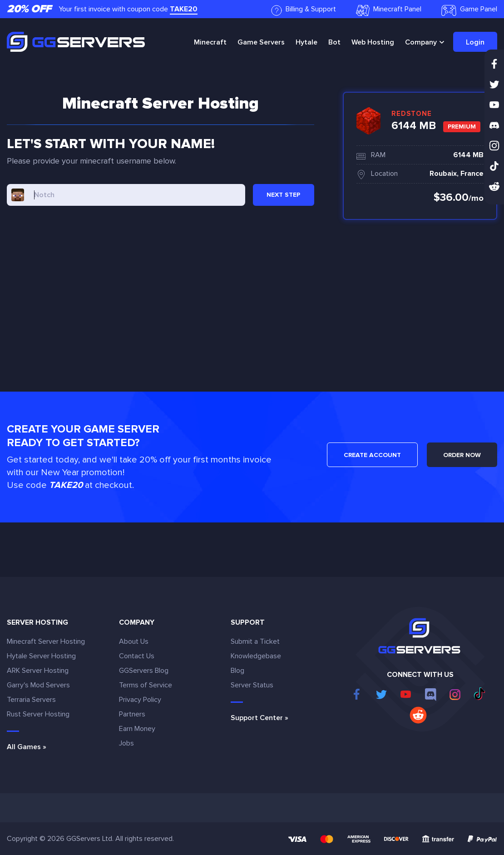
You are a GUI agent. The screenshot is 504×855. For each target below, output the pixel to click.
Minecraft (210, 42)
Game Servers (261, 42)
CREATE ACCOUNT (372, 455)
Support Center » (259, 718)
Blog (237, 671)
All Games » (27, 747)
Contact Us (137, 656)
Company (421, 42)
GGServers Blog (144, 671)
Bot (334, 42)
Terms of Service (146, 685)
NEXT (283, 195)
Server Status (252, 685)
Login (475, 42)
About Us (134, 641)
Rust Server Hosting (38, 714)
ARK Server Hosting (38, 671)
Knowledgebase (256, 656)
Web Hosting (373, 42)
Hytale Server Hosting (41, 656)
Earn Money (137, 729)
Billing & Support (304, 10)
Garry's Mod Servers (38, 685)
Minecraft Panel (389, 10)
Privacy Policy (140, 700)
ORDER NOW (462, 455)
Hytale (306, 42)
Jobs (126, 743)
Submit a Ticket (255, 641)
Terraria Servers (31, 700)
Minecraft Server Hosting (46, 641)
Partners (132, 714)
